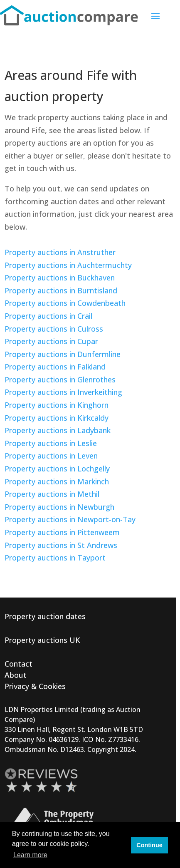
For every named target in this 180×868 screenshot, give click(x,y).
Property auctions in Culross (54, 329)
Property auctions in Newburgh (59, 507)
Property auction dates (45, 616)
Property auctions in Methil (52, 494)
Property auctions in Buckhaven (60, 278)
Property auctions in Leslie (51, 443)
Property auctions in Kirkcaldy (57, 418)
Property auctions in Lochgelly (57, 469)
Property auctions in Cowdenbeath (65, 303)
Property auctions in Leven (51, 456)
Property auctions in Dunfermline (63, 354)
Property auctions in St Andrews (61, 545)
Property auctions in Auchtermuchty (68, 265)
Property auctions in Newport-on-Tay (70, 519)
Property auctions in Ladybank (58, 430)
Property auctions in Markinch (57, 481)
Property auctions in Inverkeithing (63, 392)
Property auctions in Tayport (55, 558)
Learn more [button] (30, 855)
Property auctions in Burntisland (61, 290)
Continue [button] (149, 845)
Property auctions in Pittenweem (62, 532)
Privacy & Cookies (35, 686)
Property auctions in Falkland (55, 367)
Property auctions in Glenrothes (60, 379)
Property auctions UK (42, 640)
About (16, 675)
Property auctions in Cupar (51, 341)
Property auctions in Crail (48, 316)
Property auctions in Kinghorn (57, 405)
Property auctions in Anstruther (60, 252)
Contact (18, 664)
